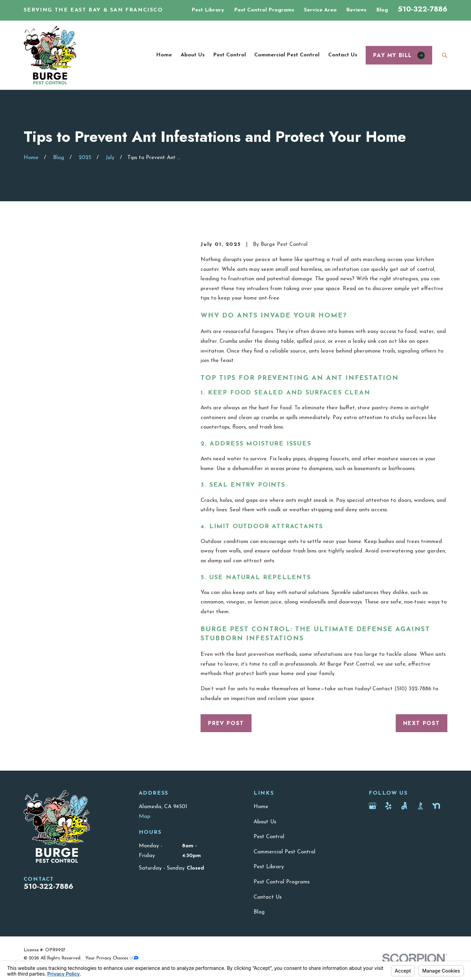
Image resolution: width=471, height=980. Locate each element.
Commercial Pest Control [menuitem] (287, 55)
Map (145, 817)
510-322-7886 (423, 9)
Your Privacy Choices (112, 958)
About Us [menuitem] (193, 55)
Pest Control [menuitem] (229, 55)
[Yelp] (388, 806)
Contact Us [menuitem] (343, 55)
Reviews (356, 10)
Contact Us (268, 897)
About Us (265, 822)
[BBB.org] (420, 806)
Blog (382, 10)
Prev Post (226, 723)
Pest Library (208, 10)
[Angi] (404, 806)
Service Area (320, 10)
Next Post (422, 723)
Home (261, 807)
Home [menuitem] (164, 55)
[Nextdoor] (436, 806)
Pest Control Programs (264, 10)
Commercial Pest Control (284, 852)
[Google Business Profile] (372, 806)
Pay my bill (399, 55)
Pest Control (269, 837)
